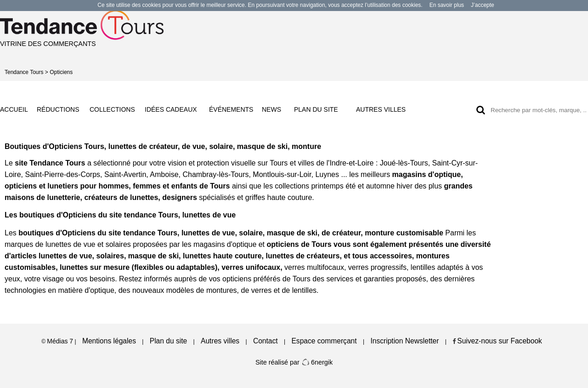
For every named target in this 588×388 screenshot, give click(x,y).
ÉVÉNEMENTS (231, 109)
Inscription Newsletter (404, 341)
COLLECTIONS (112, 109)
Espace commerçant (324, 341)
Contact (266, 341)
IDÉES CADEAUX (171, 109)
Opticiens (61, 72)
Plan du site (169, 341)
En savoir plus (447, 5)
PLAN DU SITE (316, 109)
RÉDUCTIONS (58, 109)
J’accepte (483, 5)
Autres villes (220, 341)
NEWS (271, 109)
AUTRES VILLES (381, 109)
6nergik (317, 362)
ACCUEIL (14, 109)
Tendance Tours (24, 72)
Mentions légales (109, 341)
